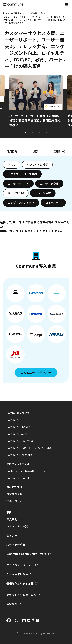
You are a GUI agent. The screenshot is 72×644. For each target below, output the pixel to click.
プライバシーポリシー (20, 565)
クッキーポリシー (17, 574)
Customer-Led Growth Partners (26, 471)
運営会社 (12, 604)
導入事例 (12, 519)
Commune (13, 420)
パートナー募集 (16, 545)
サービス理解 (16, 193)
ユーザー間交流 (49, 184)
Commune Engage (18, 427)
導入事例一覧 (37, 13)
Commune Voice (17, 434)
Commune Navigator (20, 441)
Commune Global (18, 478)
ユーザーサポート (18, 184)
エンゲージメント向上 (21, 203)
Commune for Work (19, 455)
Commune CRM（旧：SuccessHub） (29, 448)
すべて (12, 165)
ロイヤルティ (53, 203)
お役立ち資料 (15, 494)
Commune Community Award (26, 554)
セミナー (12, 535)
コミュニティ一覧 (17, 526)
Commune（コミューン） (15, 13)
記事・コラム (14, 501)
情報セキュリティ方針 (20, 583)
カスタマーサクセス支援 (22, 174)
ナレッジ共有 (43, 193)
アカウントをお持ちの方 (21, 595)
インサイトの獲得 (37, 165)
